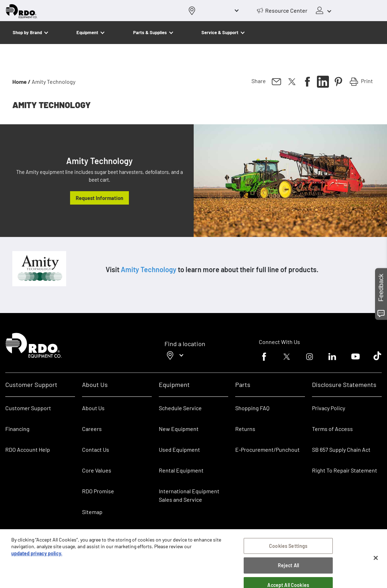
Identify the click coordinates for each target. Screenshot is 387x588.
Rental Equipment (182, 470)
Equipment (87, 32)
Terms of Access (332, 429)
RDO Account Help (28, 449)
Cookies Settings (288, 550)
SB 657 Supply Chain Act (341, 449)
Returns (245, 429)
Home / (21, 82)
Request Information (99, 198)
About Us (93, 408)
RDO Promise (98, 491)
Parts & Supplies (150, 32)
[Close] (376, 562)
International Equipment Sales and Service (189, 495)
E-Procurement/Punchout (267, 449)
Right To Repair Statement (345, 470)
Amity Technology (149, 269)
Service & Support (220, 32)
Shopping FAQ (252, 408)
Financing (17, 429)
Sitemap (92, 512)
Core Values (97, 470)
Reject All (288, 570)
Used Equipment (179, 449)
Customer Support (28, 408)
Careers (92, 429)
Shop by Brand (27, 32)
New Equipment (179, 429)
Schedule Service (180, 408)
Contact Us (96, 449)
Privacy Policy (329, 408)
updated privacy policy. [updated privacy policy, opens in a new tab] (37, 558)
